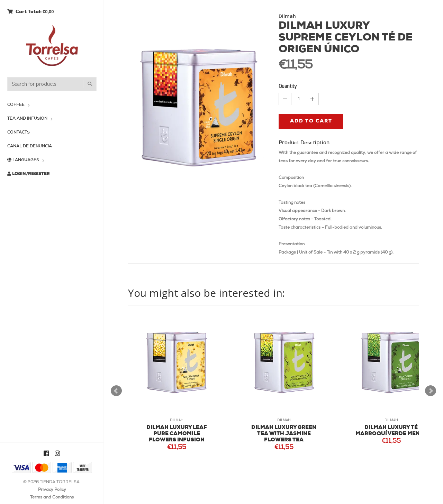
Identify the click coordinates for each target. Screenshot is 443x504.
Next (431, 391)
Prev (116, 391)
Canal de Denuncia (30, 146)
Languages (23, 160)
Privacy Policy (52, 490)
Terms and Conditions (52, 497)
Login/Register (29, 174)
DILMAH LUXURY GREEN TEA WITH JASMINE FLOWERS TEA (284, 434)
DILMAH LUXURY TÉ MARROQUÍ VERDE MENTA (391, 431)
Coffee (16, 105)
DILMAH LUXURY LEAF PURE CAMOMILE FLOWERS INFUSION (177, 434)
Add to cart (311, 121)
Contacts (19, 132)
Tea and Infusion (27, 119)
